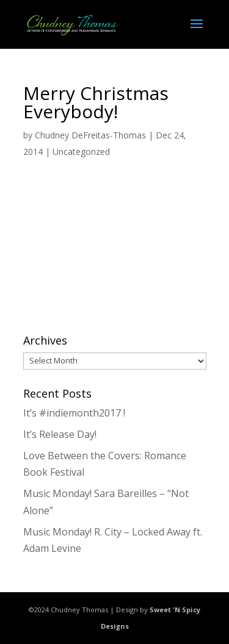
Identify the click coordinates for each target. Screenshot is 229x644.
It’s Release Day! (60, 434)
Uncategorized (81, 152)
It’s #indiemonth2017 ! (74, 413)
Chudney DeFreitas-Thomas (90, 135)
